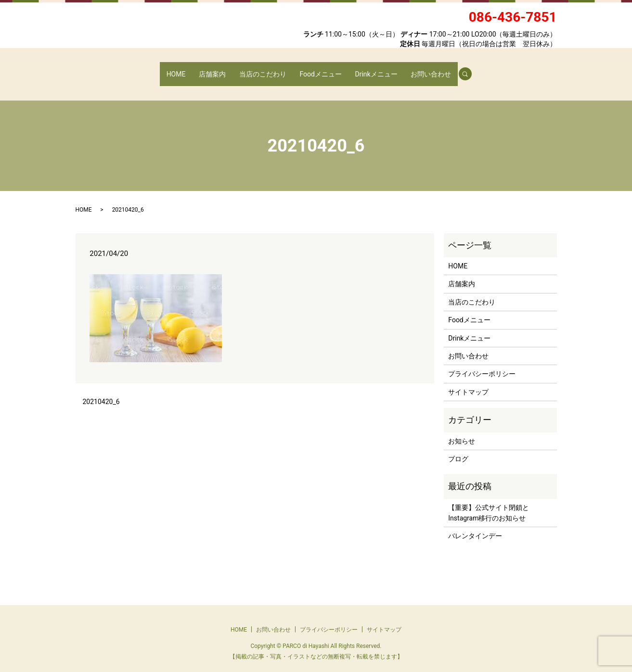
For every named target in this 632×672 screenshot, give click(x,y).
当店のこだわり (264, 69)
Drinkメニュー (370, 69)
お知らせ (462, 431)
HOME (185, 69)
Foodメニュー (318, 69)
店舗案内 (218, 69)
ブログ (458, 450)
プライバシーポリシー (482, 365)
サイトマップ (468, 383)
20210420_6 (101, 393)
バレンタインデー (475, 527)
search (459, 69)
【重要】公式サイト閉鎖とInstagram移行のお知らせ (489, 504)
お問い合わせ (422, 69)
